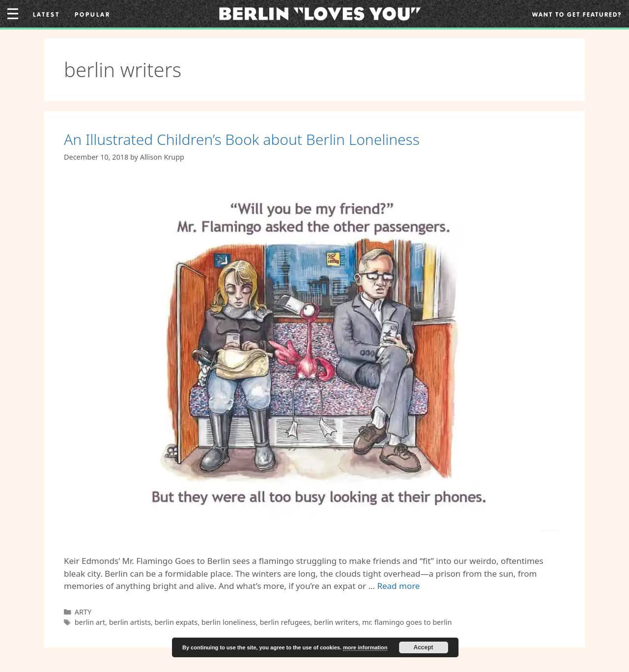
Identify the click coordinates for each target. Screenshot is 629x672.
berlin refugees (285, 622)
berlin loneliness (229, 622)
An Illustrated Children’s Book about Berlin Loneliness (242, 139)
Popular (93, 14)
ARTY (83, 612)
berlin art (90, 622)
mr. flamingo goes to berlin (407, 622)
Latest (46, 14)
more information (365, 647)
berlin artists (130, 622)
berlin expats (176, 622)
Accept (424, 647)
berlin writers (336, 622)
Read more (398, 586)
